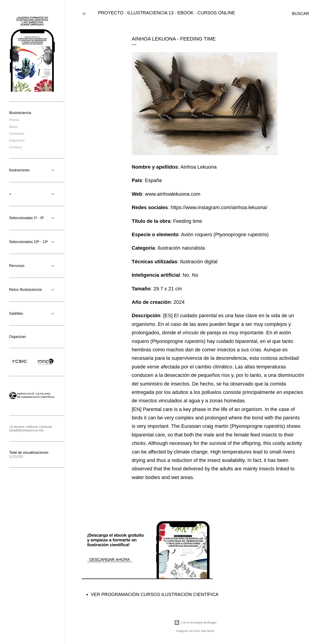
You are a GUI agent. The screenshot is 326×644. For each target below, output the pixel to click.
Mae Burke (208, 631)
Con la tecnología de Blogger (195, 623)
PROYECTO (111, 13)
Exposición (17, 140)
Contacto (15, 147)
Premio (14, 120)
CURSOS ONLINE (216, 13)
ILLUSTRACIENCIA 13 (150, 13)
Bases (14, 127)
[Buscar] (300, 14)
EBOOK (185, 13)
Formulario (17, 134)
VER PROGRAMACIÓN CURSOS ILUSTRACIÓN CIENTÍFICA (155, 594)
